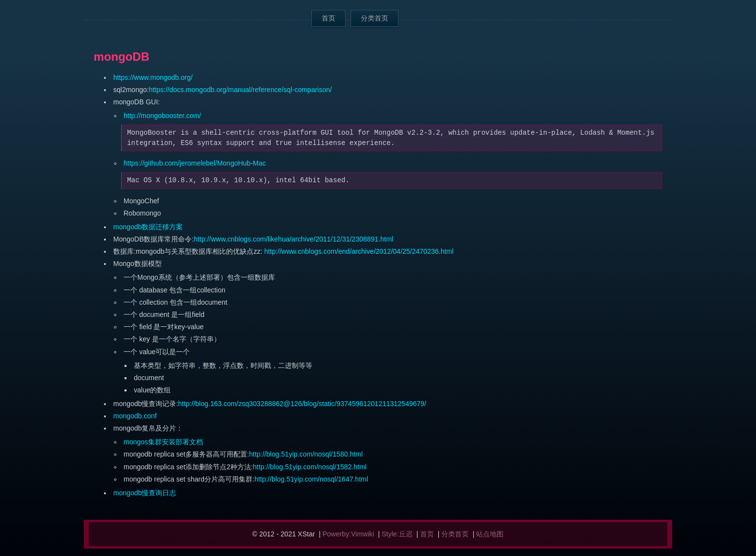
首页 (328, 18)
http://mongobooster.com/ (162, 116)
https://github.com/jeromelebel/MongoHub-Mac (195, 163)
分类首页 (375, 18)
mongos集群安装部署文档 (163, 442)
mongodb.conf (135, 416)
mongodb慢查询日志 (145, 493)
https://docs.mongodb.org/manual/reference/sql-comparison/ (240, 90)
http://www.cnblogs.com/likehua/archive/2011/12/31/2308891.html (293, 239)
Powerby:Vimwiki (349, 534)
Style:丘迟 (397, 534)
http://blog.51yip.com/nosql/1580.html (306, 454)
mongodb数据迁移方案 (148, 227)
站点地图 (490, 534)
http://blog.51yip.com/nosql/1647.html (311, 479)
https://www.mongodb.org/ (153, 77)
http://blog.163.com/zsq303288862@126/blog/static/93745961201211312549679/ (302, 404)
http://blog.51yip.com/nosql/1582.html (310, 467)
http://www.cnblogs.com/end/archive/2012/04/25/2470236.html (359, 251)
